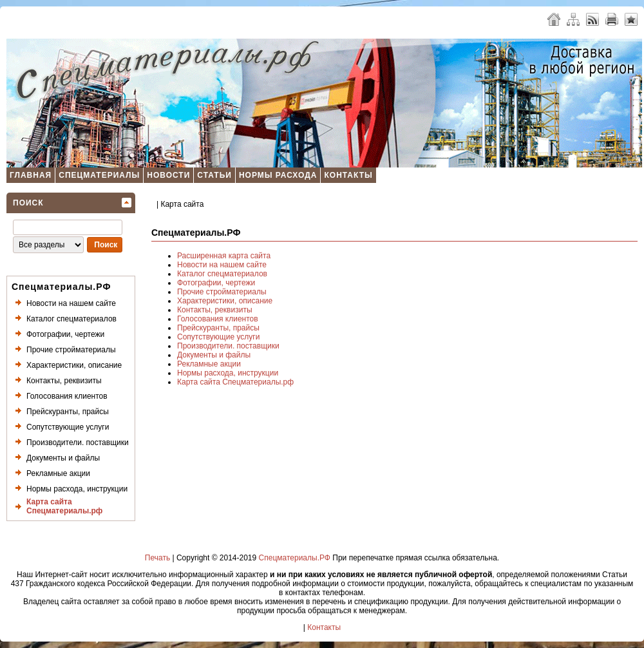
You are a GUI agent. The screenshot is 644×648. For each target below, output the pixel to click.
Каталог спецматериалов (71, 319)
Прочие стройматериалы (71, 350)
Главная (31, 175)
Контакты (348, 175)
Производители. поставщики (78, 443)
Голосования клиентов (67, 396)
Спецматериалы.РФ (295, 558)
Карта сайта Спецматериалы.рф (64, 506)
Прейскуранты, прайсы (68, 412)
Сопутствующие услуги (68, 427)
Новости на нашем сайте (71, 303)
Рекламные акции (58, 473)
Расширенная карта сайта (224, 256)
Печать (157, 558)
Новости (168, 175)
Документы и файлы (63, 458)
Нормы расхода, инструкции (77, 489)
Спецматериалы (99, 175)
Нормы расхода (278, 175)
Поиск (28, 203)
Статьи (214, 175)
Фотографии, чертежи (65, 334)
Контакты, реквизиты (64, 381)
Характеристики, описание (74, 365)
